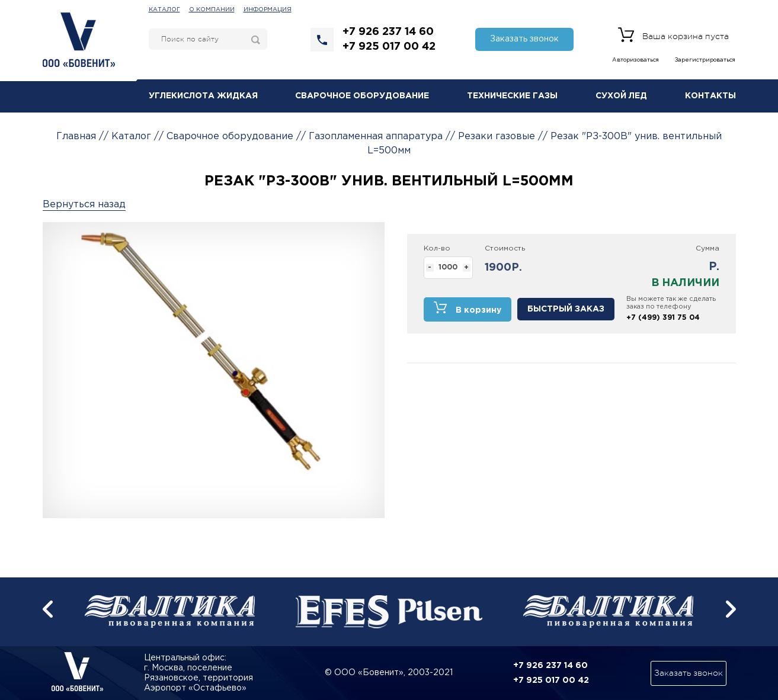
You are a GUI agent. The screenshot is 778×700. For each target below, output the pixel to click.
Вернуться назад (84, 205)
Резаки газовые (497, 137)
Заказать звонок (524, 39)
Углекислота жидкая (203, 96)
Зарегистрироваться (705, 60)
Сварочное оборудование (362, 96)
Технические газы (512, 96)
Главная (76, 137)
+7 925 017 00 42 (389, 47)
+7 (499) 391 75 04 (663, 318)
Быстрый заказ (566, 309)
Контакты (710, 96)
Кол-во (437, 248)
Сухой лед (621, 96)
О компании (212, 10)
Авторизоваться (635, 60)
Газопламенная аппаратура (376, 137)
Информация (268, 10)
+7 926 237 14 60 (388, 32)
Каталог (164, 10)
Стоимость (505, 248)
